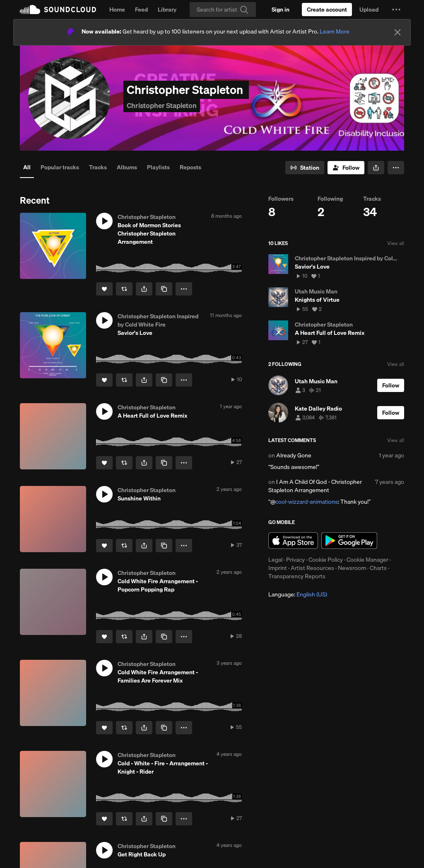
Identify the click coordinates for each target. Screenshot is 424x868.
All (27, 167)
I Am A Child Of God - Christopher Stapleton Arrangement (315, 486)
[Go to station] (305, 168)
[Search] (223, 10)
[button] (396, 10)
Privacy (295, 560)
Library (167, 10)
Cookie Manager (367, 560)
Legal (275, 560)
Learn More (335, 31)
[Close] (397, 32)
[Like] (104, 289)
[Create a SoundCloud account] (327, 10)
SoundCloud (58, 10)
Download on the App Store (293, 541)
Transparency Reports (297, 576)
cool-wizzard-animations (307, 502)
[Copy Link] (164, 289)
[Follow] (346, 168)
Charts (378, 568)
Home (117, 10)
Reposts (190, 167)
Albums (127, 167)
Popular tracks (60, 167)
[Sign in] (281, 10)
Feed (141, 10)
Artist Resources (312, 568)
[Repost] (124, 289)
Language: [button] (298, 594)
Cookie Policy (326, 560)
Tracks (98, 167)
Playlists (158, 167)
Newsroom (352, 568)
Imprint (278, 568)
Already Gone (294, 455)
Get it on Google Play (349, 541)
